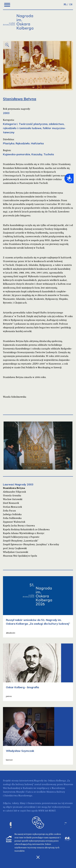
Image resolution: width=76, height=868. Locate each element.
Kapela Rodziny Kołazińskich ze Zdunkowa (26, 530)
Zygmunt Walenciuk (14, 522)
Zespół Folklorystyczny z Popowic (21, 537)
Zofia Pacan (9, 511)
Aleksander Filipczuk (14, 492)
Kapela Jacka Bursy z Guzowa (19, 526)
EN (71, 5)
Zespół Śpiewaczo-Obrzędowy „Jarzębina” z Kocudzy (31, 545)
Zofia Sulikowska (12, 518)
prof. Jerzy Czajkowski (15, 549)
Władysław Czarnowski (16, 552)
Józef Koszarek (11, 503)
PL (65, 5)
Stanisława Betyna (14, 488)
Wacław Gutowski (13, 499)
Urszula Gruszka (12, 496)
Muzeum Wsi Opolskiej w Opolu (20, 556)
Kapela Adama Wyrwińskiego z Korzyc (24, 533)
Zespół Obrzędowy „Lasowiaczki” (21, 541)
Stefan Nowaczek (12, 507)
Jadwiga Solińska (12, 515)
